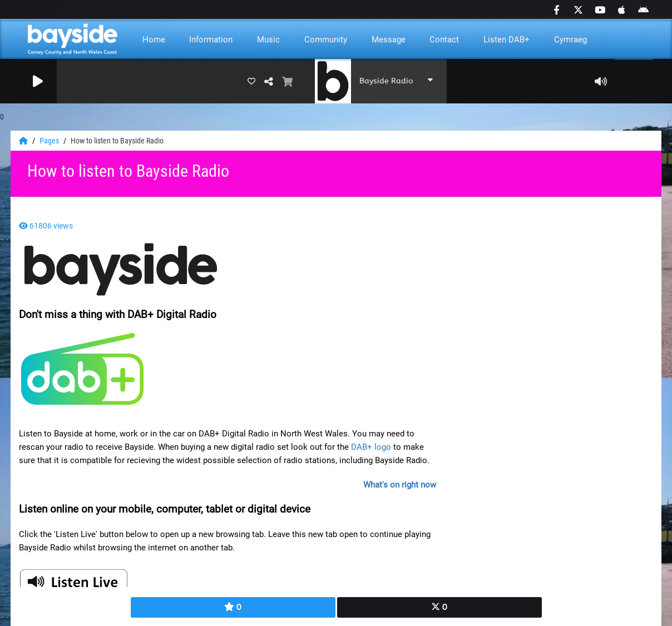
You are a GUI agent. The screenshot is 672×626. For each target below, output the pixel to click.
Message (389, 39)
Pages (50, 141)
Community (326, 39)
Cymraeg (570, 39)
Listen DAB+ (507, 39)
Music (268, 39)
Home (154, 39)
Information (211, 39)
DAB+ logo (371, 447)
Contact (444, 39)
